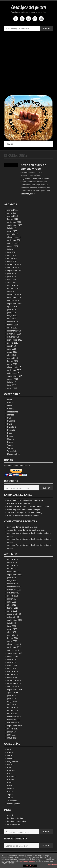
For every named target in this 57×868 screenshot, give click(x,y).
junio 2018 (12, 349)
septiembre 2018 (15, 340)
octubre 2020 (13, 267)
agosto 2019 (13, 307)
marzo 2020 (13, 285)
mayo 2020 (12, 279)
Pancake (11, 421)
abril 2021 (12, 255)
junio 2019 (12, 313)
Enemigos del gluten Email (41, 19)
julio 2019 (12, 310)
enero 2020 (12, 292)
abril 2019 (12, 319)
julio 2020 (12, 273)
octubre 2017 (13, 373)
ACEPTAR (30, 866)
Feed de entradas (15, 818)
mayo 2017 (12, 388)
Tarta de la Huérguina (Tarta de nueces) (25, 512)
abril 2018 (12, 355)
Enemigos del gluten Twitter (22, 19)
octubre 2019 (13, 301)
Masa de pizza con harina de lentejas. (24, 509)
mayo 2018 (12, 352)
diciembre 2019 (14, 295)
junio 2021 (12, 252)
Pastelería (12, 427)
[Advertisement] (28, 64)
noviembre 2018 (14, 334)
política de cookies (27, 861)
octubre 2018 (13, 337)
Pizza (10, 433)
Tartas (10, 448)
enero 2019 (12, 328)
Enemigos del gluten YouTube (28, 19)
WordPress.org (14, 824)
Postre (10, 436)
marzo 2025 (13, 210)
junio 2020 (12, 276)
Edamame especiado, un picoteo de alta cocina (28, 506)
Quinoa (10, 439)
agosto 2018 (13, 343)
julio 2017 (12, 382)
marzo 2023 (13, 216)
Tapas (10, 445)
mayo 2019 (12, 316)
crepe (10, 406)
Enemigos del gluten (28, 7)
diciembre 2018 (14, 331)
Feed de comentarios (17, 821)
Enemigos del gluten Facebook (16, 19)
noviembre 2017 (14, 370)
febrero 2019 (13, 325)
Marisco (11, 415)
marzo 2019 (13, 322)
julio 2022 (12, 228)
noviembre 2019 (14, 298)
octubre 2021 (13, 243)
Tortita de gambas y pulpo (27, 527)
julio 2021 (12, 249)
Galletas (11, 409)
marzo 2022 (13, 234)
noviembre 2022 (14, 222)
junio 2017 (12, 385)
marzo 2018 (13, 358)
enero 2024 (12, 213)
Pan (9, 418)
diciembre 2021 (14, 237)
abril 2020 (12, 282)
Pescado (11, 430)
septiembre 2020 (15, 270)
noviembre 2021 (14, 240)
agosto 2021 (13, 246)
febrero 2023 (13, 219)
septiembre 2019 (15, 304)
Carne (10, 403)
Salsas (10, 442)
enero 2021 (12, 261)
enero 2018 (12, 364)
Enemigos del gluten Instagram (35, 19)
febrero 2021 (13, 258)
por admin (24, 173)
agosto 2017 (13, 379)
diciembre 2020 (14, 264)
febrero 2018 (13, 361)
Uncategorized (14, 454)
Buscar (47, 28)
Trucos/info (12, 451)
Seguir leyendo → (29, 194)
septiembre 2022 (15, 225)
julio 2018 (12, 346)
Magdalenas (13, 412)
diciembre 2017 (14, 367)
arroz (10, 400)
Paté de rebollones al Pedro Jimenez (23, 515)
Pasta (10, 424)
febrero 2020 (13, 289)
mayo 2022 (12, 231)
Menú (29, 144)
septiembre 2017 (15, 376)
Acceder (11, 815)
